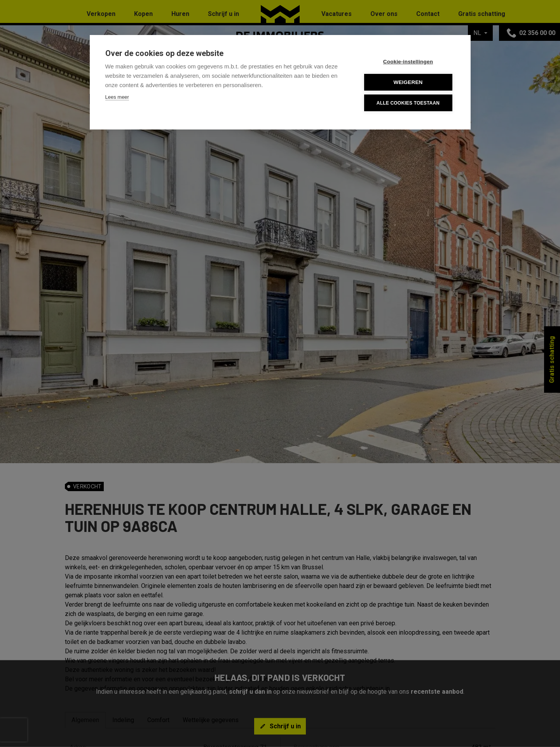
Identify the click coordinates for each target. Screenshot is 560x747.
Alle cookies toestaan (408, 103)
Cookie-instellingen (408, 62)
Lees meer (117, 97)
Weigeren (408, 82)
